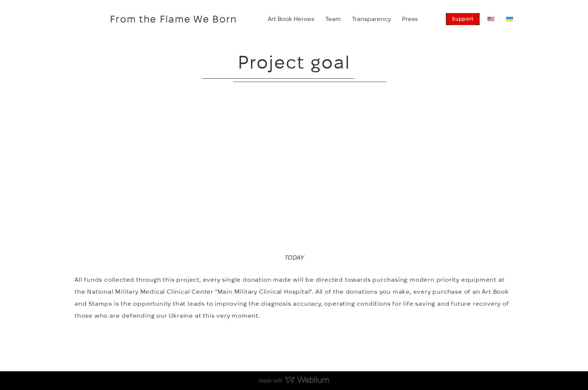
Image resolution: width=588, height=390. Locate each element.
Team (333, 19)
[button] (463, 19)
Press (410, 19)
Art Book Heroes (291, 19)
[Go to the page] (88, 19)
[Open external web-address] (491, 19)
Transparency (371, 19)
